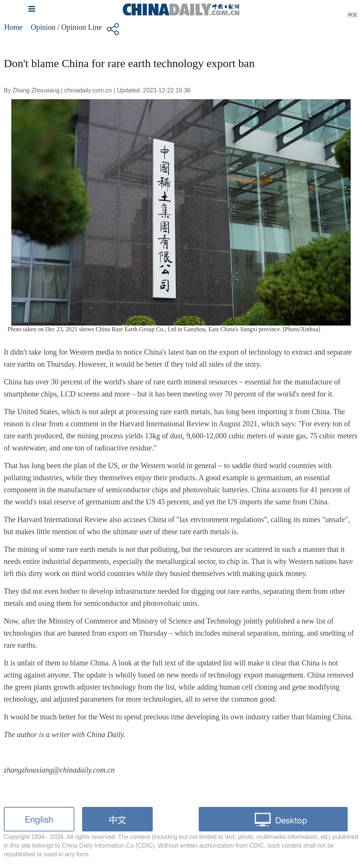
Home (13, 27)
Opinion (43, 27)
